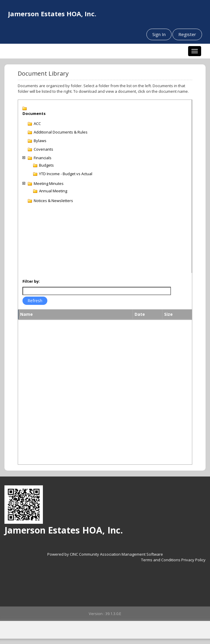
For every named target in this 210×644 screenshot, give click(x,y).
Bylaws (40, 141)
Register (187, 34)
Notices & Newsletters (53, 201)
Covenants (43, 149)
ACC (37, 123)
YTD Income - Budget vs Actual (66, 174)
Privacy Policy (193, 560)
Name (26, 314)
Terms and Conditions (161, 560)
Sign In (159, 34)
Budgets (46, 165)
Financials (43, 158)
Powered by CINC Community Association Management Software (105, 554)
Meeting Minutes (49, 183)
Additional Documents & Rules (61, 132)
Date (140, 314)
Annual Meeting (53, 191)
